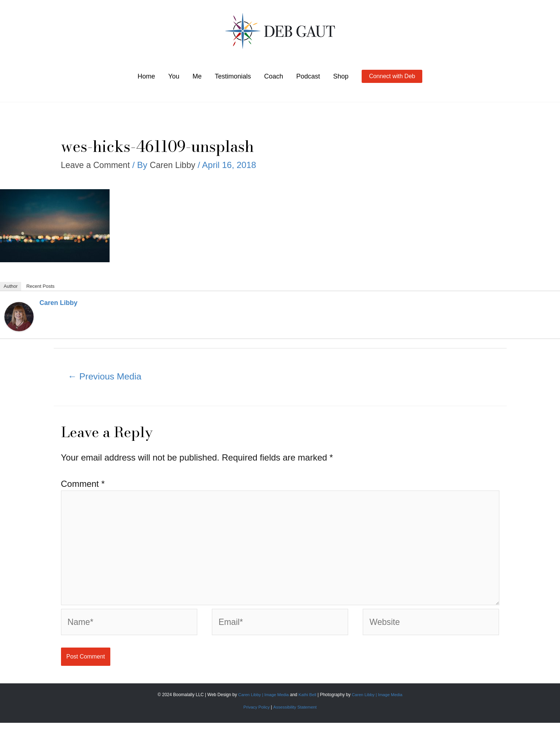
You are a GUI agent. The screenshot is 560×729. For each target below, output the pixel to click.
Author (11, 286)
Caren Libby (58, 303)
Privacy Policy (256, 713)
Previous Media (106, 377)
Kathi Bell (307, 701)
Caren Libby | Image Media (263, 701)
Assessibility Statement (295, 713)
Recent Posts (40, 286)
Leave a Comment (97, 165)
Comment (83, 485)
